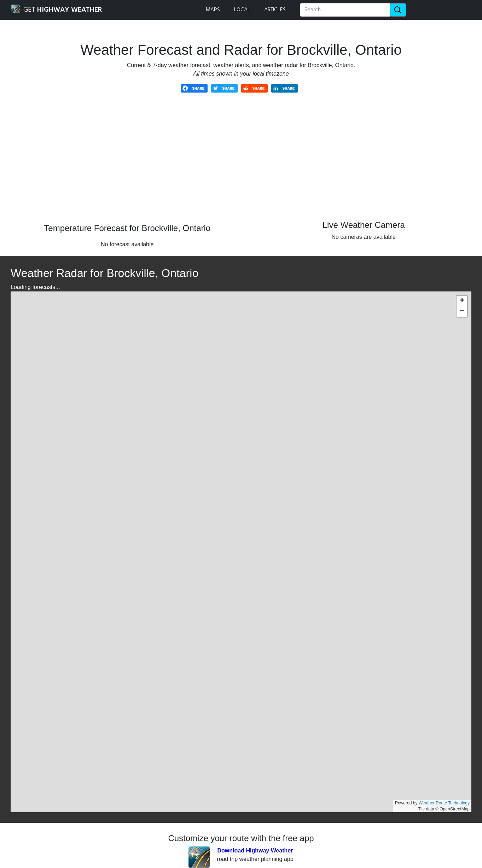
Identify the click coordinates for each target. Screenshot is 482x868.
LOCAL (242, 10)
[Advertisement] (241, 163)
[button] (462, 301)
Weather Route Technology (444, 803)
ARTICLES (275, 10)
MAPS (213, 10)
